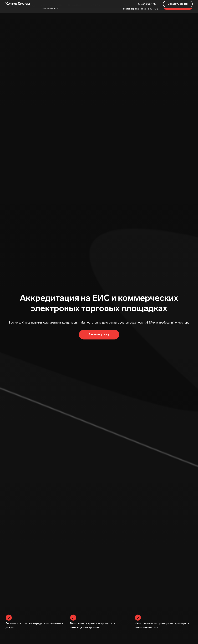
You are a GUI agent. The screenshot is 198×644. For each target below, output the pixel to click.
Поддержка (49, 8)
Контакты (95, 5)
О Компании (76, 5)
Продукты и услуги (51, 5)
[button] (178, 6)
